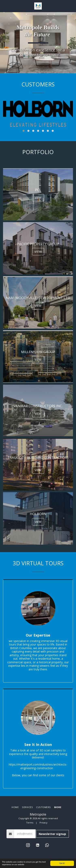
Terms (30, 823)
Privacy (43, 823)
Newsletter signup (52, 834)
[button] (4, 6)
